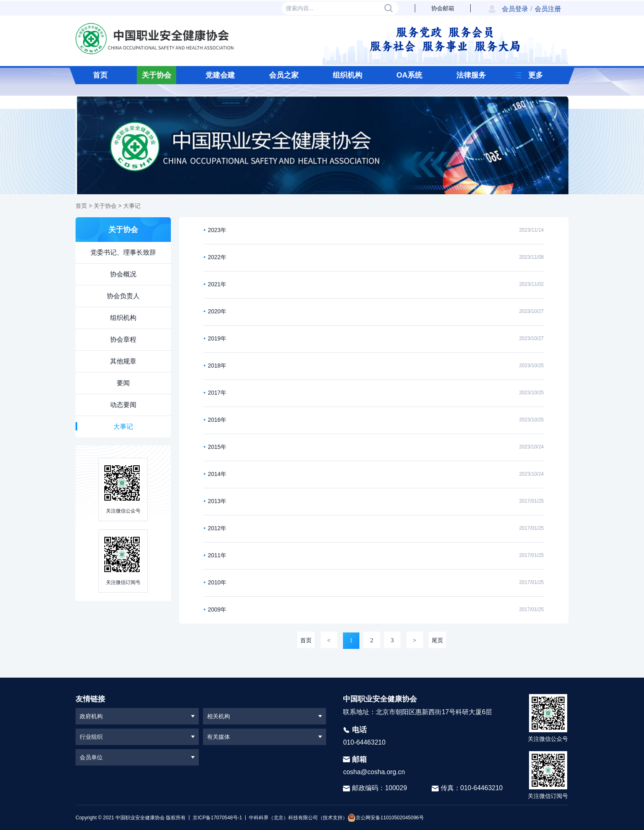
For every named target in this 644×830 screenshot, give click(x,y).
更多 (536, 75)
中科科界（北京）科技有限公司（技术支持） (296, 818)
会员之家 (284, 75)
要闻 (123, 383)
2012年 (217, 528)
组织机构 (347, 75)
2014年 (217, 474)
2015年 (217, 447)
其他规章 (123, 361)
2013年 (217, 501)
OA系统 (409, 75)
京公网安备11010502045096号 (385, 818)
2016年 (217, 420)
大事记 (132, 206)
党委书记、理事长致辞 (123, 252)
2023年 (217, 230)
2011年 (217, 555)
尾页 (437, 640)
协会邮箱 (443, 8)
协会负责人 (123, 296)
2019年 (217, 338)
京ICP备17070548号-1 (217, 818)
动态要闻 (123, 405)
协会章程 (123, 339)
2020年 (217, 311)
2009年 (217, 609)
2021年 (217, 284)
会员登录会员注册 (531, 9)
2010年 (217, 582)
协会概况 (123, 274)
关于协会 (156, 75)
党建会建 (220, 75)
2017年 (217, 393)
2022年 (217, 257)
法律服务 (471, 75)
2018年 (217, 366)
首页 (100, 75)
